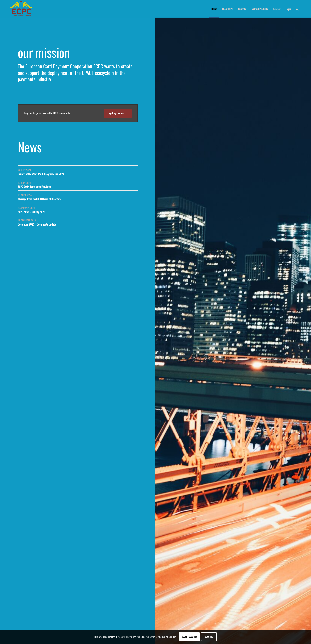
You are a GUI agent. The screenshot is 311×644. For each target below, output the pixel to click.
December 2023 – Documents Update (37, 224)
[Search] (297, 9)
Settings (209, 637)
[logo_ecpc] (21, 9)
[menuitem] (214, 9)
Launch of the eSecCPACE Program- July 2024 (41, 174)
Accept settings (189, 637)
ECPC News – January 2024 (32, 212)
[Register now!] (118, 113)
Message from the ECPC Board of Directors (39, 199)
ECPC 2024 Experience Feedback (34, 187)
